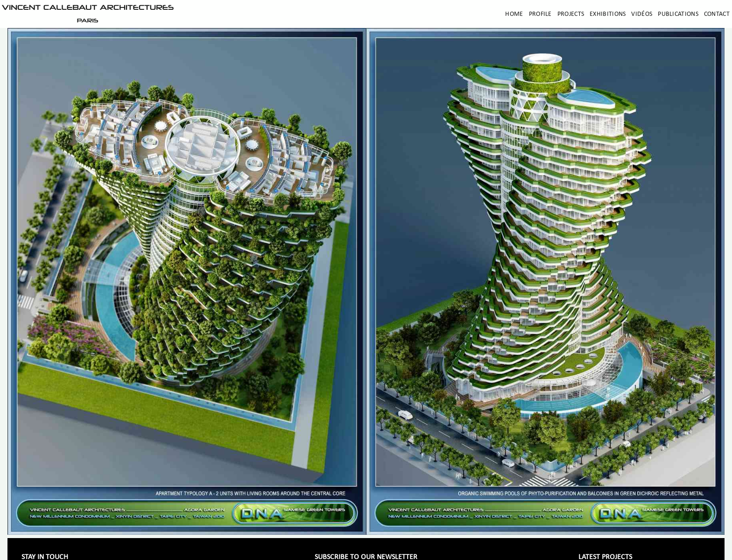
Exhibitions (608, 14)
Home (514, 14)
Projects (571, 14)
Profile (540, 14)
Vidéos (642, 14)
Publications (678, 14)
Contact (717, 14)
